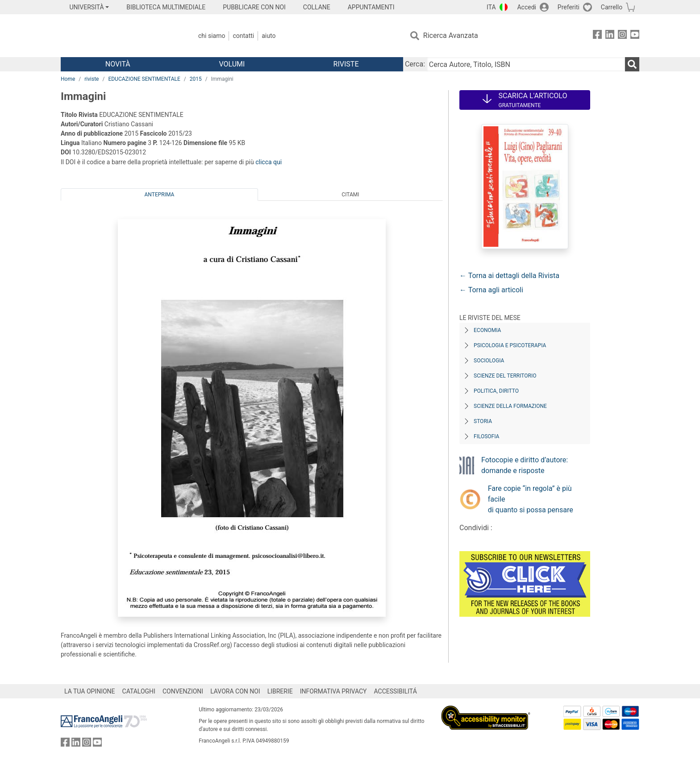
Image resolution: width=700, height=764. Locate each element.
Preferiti (569, 7)
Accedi (527, 7)
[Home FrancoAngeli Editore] (120, 36)
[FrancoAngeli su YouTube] (635, 36)
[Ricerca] (632, 64)
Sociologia (489, 361)
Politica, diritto (496, 391)
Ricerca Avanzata (451, 35)
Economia (487, 330)
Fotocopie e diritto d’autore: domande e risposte (525, 465)
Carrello (612, 7)
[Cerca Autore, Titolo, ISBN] (526, 64)
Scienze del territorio (505, 376)
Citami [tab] (350, 195)
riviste (92, 79)
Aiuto (269, 36)
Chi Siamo (212, 36)
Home (68, 79)
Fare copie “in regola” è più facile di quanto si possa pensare (531, 499)
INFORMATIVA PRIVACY (333, 691)
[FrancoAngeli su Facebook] (597, 36)
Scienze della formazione (510, 406)
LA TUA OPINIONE (90, 691)
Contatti (243, 36)
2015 (196, 79)
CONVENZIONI (183, 691)
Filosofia (486, 436)
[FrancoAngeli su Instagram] (622, 36)
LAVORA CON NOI (235, 691)
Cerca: (415, 64)
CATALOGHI (139, 691)
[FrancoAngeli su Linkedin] (610, 36)
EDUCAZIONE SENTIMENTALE (144, 79)
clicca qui (269, 162)
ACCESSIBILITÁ (396, 691)
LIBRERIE (280, 691)
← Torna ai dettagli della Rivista (509, 276)
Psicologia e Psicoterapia (510, 345)
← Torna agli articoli (491, 290)
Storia (483, 421)
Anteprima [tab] (160, 195)
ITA (491, 7)
